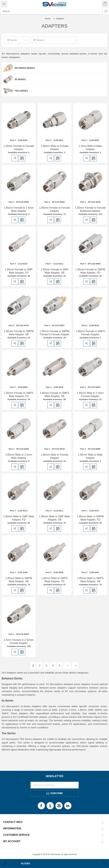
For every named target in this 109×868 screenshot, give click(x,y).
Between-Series (25, 68)
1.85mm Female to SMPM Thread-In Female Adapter (55, 333)
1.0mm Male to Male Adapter (90, 148)
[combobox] (51, 11)
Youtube (59, 806)
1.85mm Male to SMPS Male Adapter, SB (90, 580)
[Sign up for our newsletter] (55, 785)
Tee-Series (21, 91)
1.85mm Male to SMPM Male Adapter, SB (19, 580)
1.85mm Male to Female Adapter (55, 456)
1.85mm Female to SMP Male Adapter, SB (55, 271)
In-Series (20, 79)
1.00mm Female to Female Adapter (19, 148)
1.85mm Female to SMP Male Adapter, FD (19, 271)
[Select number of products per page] (4, 864)
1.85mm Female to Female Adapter (55, 209)
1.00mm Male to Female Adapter (55, 148)
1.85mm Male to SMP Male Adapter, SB (55, 518)
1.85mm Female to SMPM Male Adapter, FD (90, 271)
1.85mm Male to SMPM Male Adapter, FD (90, 518)
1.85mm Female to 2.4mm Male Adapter (19, 209)
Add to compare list (15, 158)
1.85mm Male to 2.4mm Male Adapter (19, 456)
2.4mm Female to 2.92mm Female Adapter (19, 641)
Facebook (41, 806)
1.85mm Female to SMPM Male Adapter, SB (19, 333)
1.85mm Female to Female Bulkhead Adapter (90, 209)
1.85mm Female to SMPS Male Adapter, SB (55, 395)
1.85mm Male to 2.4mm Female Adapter (90, 395)
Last (75, 666)
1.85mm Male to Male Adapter (90, 456)
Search (106, 11)
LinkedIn (68, 806)
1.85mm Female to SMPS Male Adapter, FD (19, 395)
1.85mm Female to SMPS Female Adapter (90, 333)
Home (48, 19)
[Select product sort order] (13, 864)
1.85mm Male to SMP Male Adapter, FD (19, 518)
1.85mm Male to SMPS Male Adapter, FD (55, 580)
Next (68, 666)
